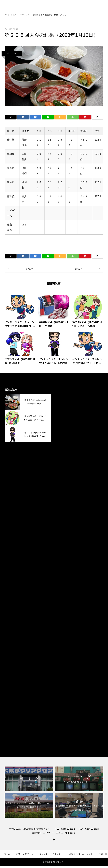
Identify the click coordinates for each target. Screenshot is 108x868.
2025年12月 (64, 431)
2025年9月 (63, 452)
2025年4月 (63, 488)
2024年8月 (63, 545)
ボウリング (12, 53)
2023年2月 (63, 673)
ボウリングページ (25, 854)
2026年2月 (63, 417)
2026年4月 (63, 402)
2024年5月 (63, 566)
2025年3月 (63, 495)
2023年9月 (63, 623)
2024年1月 (63, 595)
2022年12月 (64, 687)
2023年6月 (63, 645)
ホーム (7, 854)
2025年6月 (63, 474)
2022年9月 (63, 695)
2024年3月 (63, 581)
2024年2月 (63, 588)
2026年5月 (63, 395)
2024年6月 (63, 559)
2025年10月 (64, 445)
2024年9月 (63, 538)
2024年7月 (63, 552)
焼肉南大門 (63, 730)
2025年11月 (64, 438)
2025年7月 (63, 466)
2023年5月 (63, 652)
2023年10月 (64, 616)
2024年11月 (64, 523)
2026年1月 (63, 424)
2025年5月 (63, 481)
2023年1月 (63, 680)
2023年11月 (64, 609)
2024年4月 (63, 573)
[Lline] (48, 117)
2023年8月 (63, 630)
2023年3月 (63, 666)
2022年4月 (63, 702)
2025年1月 (63, 509)
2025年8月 (63, 459)
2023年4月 (63, 659)
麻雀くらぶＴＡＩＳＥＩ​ (81, 854)
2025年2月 (63, 502)
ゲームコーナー (39, 863)
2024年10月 (64, 531)
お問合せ (80, 863)
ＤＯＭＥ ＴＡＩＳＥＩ (51, 854)
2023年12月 (64, 602)
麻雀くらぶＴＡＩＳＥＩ (71, 737)
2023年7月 (63, 638)
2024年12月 (64, 516)
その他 (61, 716)
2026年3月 (63, 409)
